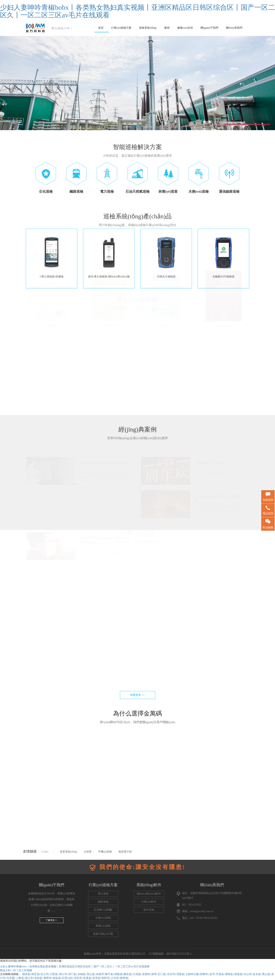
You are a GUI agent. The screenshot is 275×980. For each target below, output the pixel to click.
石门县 (162, 974)
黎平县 (109, 974)
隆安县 (128, 974)
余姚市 (100, 974)
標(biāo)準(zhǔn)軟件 (149, 894)
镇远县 (57, 978)
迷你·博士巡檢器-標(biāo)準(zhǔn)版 (109, 241)
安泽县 (96, 978)
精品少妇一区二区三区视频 (16, 970)
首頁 (101, 28)
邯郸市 (204, 974)
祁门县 (72, 974)
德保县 (26, 974)
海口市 (63, 974)
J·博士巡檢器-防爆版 (52, 241)
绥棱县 (118, 974)
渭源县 (180, 974)
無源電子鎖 (125, 852)
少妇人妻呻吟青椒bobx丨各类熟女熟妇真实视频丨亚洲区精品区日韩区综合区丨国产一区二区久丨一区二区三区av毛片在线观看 (137, 11)
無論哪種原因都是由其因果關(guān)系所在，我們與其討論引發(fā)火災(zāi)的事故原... (219, 537)
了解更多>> (52, 920)
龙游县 (38, 978)
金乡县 (257, 974)
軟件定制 (149, 910)
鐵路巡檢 (103, 902)
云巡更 (88, 852)
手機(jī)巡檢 (105, 852)
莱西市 (48, 978)
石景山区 (67, 978)
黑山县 (266, 974)
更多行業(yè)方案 (103, 934)
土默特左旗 (192, 974)
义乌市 (115, 978)
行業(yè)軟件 (149, 902)
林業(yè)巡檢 (103, 926)
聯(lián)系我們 (234, 28)
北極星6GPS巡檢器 (224, 241)
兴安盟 (11, 978)
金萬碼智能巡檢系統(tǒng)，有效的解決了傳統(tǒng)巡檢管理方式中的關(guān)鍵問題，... (105, 578)
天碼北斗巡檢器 (166, 241)
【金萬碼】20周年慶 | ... (211, 489)
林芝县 (35, 974)
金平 (212, 974)
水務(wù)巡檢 (103, 918)
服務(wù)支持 (185, 28)
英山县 (91, 974)
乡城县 (81, 974)
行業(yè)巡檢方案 (121, 28)
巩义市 (44, 974)
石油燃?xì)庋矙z (103, 910)
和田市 (105, 978)
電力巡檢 (103, 894)
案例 (167, 28)
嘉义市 (29, 978)
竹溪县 (220, 974)
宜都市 (146, 974)
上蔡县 (20, 978)
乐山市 (247, 974)
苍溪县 (87, 978)
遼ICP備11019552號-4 (179, 954)
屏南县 (229, 974)
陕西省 (124, 978)
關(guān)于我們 (209, 28)
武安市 (78, 978)
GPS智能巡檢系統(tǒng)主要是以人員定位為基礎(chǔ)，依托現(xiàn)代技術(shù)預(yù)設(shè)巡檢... (105, 503)
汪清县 (137, 974)
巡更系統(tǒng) (68, 852)
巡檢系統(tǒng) (148, 28)
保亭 (154, 974)
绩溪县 (238, 974)
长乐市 (171, 974)
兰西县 (54, 974)
